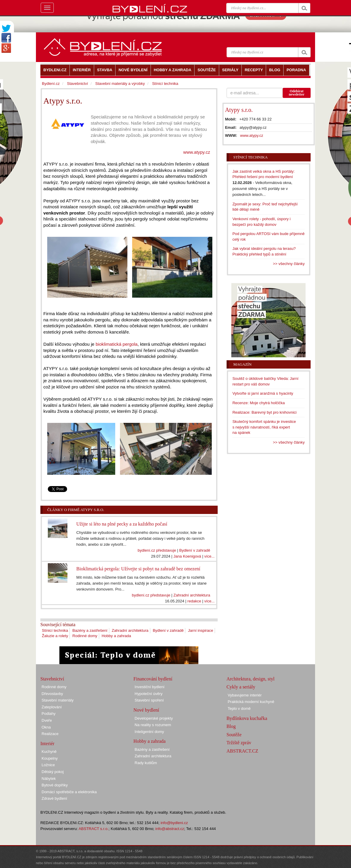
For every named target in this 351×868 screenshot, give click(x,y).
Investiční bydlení (149, 687)
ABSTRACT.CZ (242, 751)
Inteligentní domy (149, 732)
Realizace (50, 734)
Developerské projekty (154, 718)
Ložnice (48, 765)
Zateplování (52, 707)
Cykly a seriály (241, 687)
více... (210, 556)
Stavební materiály (58, 700)
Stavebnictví (77, 84)
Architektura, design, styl (251, 679)
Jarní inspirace (201, 630)
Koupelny (50, 758)
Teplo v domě (239, 708)
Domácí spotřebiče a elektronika (69, 792)
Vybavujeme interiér (245, 695)
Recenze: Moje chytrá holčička (259, 403)
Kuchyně (49, 752)
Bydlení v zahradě (195, 550)
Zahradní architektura (192, 595)
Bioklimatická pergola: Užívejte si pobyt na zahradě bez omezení (138, 569)
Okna (46, 727)
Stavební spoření (149, 700)
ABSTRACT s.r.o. (94, 829)
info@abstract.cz (170, 829)
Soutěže (234, 735)
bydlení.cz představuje (157, 550)
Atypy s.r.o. (239, 110)
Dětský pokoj (53, 772)
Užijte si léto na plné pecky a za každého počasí (122, 524)
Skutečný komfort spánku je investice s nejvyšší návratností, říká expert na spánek (264, 427)
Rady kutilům (146, 763)
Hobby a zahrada (116, 636)
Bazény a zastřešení (90, 630)
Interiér (47, 744)
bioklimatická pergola (117, 344)
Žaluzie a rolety (55, 636)
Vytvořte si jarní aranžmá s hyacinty (263, 393)
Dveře (47, 720)
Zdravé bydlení (54, 798)
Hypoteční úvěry (148, 694)
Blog (231, 726)
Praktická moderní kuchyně (251, 702)
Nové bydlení (146, 710)
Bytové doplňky (55, 785)
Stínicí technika (55, 630)
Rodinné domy (85, 636)
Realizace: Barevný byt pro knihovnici (265, 412)
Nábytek (49, 779)
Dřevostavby (52, 694)
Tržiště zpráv (239, 743)
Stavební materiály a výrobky (120, 84)
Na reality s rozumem (153, 725)
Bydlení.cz (51, 84)
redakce (194, 601)
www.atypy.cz (197, 152)
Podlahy (49, 714)
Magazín (242, 364)
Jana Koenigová (187, 556)
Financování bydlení (153, 679)
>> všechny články (289, 264)
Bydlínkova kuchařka (247, 718)
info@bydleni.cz (174, 823)
